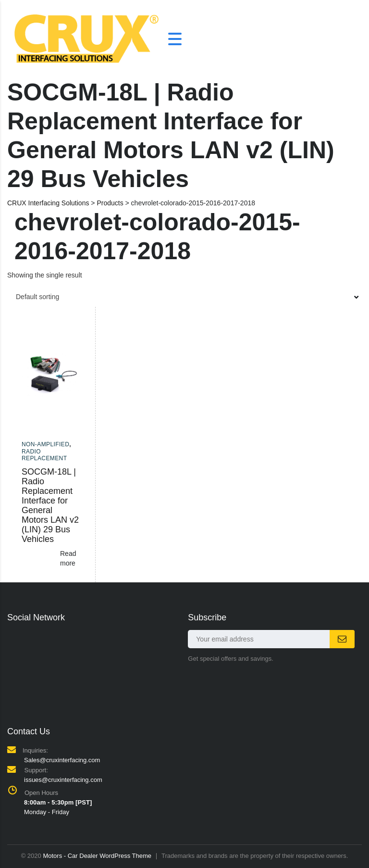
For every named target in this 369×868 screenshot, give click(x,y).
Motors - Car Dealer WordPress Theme (97, 856)
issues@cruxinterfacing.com (63, 780)
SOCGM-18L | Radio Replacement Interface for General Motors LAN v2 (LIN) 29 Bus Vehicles (50, 505)
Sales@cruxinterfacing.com (62, 760)
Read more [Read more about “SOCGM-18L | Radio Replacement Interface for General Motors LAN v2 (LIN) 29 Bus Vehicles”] (68, 558)
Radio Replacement (44, 455)
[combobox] (184, 297)
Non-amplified (45, 444)
